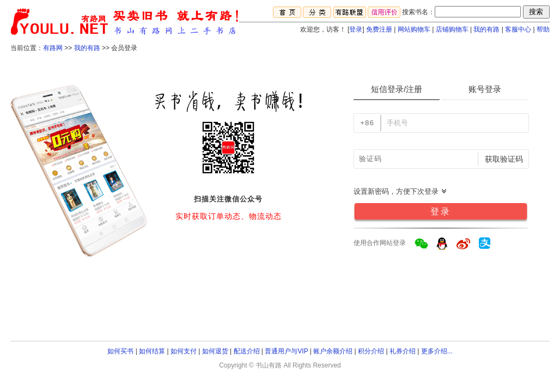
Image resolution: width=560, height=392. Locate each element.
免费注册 (379, 29)
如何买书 (120, 351)
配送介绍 (247, 351)
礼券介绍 (403, 351)
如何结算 (152, 351)
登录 (356, 29)
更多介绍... (437, 351)
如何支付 (184, 351)
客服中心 (518, 29)
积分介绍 (371, 351)
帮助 (543, 29)
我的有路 (486, 29)
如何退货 (215, 351)
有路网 (53, 48)
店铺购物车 (452, 29)
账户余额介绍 (333, 351)
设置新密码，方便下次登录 (400, 191)
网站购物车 (414, 29)
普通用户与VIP (286, 351)
